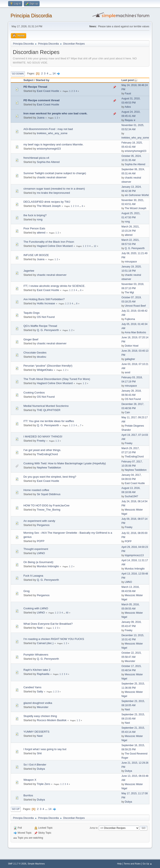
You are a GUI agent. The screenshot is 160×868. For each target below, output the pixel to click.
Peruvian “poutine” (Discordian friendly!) (48, 366)
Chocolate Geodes (35, 353)
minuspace (131, 262)
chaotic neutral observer (52, 177)
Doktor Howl (132, 346)
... (51, 73)
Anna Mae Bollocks (135, 332)
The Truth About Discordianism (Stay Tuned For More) (57, 379)
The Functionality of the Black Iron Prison (49, 242)
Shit (39, 753)
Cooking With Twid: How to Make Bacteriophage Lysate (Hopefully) (65, 463)
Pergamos (43, 525)
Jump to (94, 828)
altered (41, 233)
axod (127, 372)
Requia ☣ (130, 120)
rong (40, 219)
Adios (128, 107)
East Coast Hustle (48, 91)
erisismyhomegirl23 (49, 149)
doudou (41, 357)
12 (95, 246)
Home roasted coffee (36, 490)
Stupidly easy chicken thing (40, 716)
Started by (43, 80)
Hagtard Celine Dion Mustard (55, 246)
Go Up (16, 809)
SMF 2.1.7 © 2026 (17, 864)
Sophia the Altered (48, 162)
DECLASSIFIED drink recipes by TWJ (47, 202)
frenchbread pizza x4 (36, 158)
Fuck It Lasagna (33, 576)
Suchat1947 (131, 496)
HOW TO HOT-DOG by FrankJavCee (46, 505)
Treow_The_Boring (49, 510)
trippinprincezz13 (134, 555)
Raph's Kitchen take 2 (37, 670)
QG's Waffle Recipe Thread (40, 326)
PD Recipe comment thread (41, 100)
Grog (26, 591)
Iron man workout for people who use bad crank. (55, 113)
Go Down (18, 74)
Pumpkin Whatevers (36, 655)
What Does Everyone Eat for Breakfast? (48, 624)
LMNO (41, 553)
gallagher (130, 359)
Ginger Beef (31, 339)
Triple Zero (44, 784)
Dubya (41, 769)
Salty (40, 691)
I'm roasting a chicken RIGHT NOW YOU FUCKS (54, 639)
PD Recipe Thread (35, 87)
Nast (40, 628)
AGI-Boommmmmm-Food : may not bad (48, 129)
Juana (41, 118)
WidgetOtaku (45, 370)
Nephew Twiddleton (49, 468)
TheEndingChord (47, 454)
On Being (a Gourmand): (39, 562)
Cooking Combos (34, 393)
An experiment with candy (39, 521)
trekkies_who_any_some (52, 133)
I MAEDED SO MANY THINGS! (43, 436)
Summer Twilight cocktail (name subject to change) (55, 173)
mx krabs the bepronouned (53, 193)
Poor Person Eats (34, 228)
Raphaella (43, 674)
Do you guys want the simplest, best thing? (50, 477)
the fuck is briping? (35, 215)
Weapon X (30, 780)
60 (67, 613)
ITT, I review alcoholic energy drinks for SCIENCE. (54, 286)
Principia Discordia (31, 16)
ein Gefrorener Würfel (137, 195)
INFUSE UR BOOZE (36, 255)
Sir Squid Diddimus (49, 494)
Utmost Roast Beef (135, 306)
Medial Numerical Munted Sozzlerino (46, 406)
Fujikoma (130, 319)
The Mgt (129, 292)
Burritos (28, 795)
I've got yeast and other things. (42, 450)
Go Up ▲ (147, 864)
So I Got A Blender (35, 765)
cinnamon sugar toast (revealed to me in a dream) (54, 189)
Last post (129, 80)
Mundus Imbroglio (48, 566)
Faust (128, 94)
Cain (127, 412)
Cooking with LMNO (36, 608)
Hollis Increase (46, 303)
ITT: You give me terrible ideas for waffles (49, 421)
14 (54, 73)
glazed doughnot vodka (38, 703)
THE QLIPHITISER (49, 410)
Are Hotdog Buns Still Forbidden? (44, 299)
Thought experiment (36, 549)
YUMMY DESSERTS (36, 732)
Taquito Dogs (31, 313)
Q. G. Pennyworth (135, 248)
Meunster (130, 661)
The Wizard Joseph (49, 206)
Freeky (41, 441)
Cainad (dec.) (45, 643)
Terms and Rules (132, 864)
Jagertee (29, 271)
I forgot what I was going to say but (45, 749)
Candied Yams (32, 687)
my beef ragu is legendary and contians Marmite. (53, 144)
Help (119, 864)
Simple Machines (36, 864)
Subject (28, 80)
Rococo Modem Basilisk (52, 720)
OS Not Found (46, 317)
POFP (41, 541)
